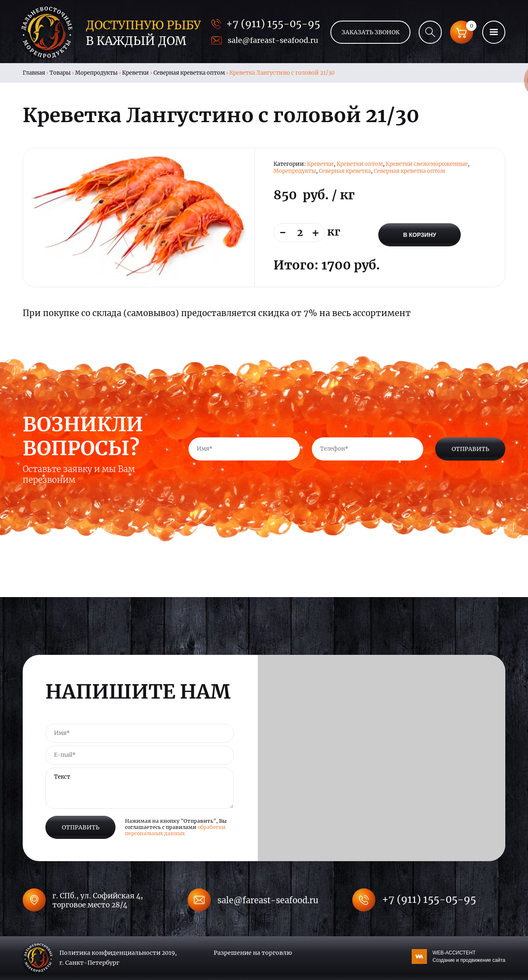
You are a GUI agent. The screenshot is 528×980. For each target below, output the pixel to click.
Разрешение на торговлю (253, 953)
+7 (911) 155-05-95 (273, 24)
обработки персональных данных (175, 830)
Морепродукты (96, 73)
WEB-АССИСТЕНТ (469, 957)
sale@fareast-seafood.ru (273, 40)
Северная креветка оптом (189, 73)
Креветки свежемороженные (427, 164)
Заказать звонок (371, 32)
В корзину (420, 235)
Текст (140, 788)
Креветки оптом (360, 164)
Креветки (136, 73)
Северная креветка (345, 171)
